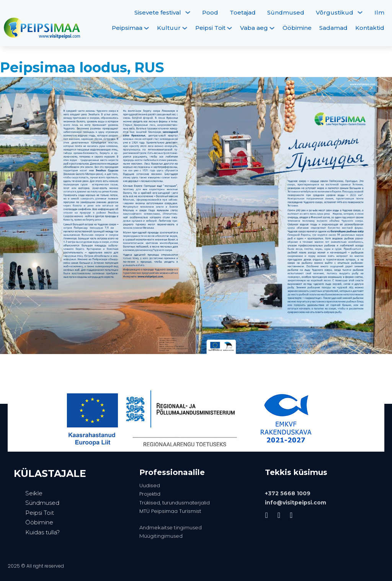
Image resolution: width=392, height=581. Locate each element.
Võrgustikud (335, 12)
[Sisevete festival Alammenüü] (188, 12)
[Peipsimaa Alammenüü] (146, 28)
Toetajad (243, 12)
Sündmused (286, 12)
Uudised (150, 486)
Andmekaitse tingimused (171, 527)
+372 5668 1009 (288, 493)
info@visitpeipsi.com (296, 503)
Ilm (379, 12)
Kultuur (169, 28)
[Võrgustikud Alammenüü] (360, 12)
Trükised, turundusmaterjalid (175, 503)
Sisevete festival (158, 12)
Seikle (34, 493)
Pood (210, 12)
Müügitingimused (161, 536)
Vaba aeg (254, 28)
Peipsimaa (127, 28)
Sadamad (333, 28)
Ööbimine (297, 28)
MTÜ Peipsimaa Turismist (170, 511)
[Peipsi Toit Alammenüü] (229, 28)
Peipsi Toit (210, 28)
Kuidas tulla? (42, 532)
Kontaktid (370, 28)
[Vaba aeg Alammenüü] (272, 28)
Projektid (150, 494)
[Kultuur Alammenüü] (185, 28)
